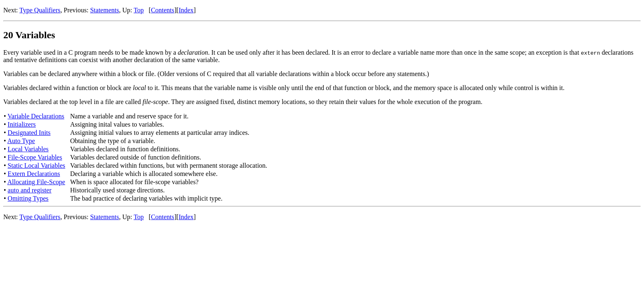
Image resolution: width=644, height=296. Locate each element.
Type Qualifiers (40, 10)
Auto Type (21, 141)
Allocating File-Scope (36, 182)
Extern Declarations (34, 174)
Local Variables (28, 149)
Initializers (22, 124)
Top (139, 10)
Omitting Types (28, 198)
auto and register (30, 190)
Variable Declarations (36, 116)
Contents (162, 10)
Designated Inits (29, 133)
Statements (104, 10)
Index (186, 10)
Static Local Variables (37, 165)
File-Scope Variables (35, 157)
